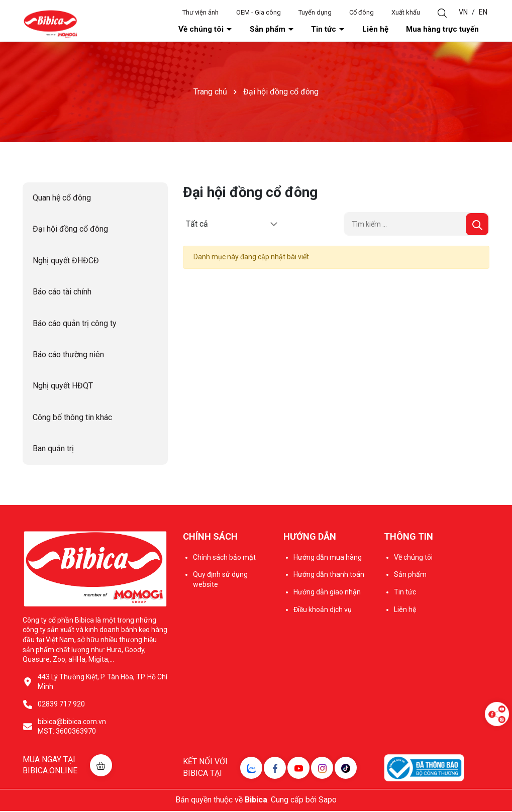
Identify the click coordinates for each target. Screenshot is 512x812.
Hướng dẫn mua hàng (328, 558)
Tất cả (197, 225)
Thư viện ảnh (200, 12)
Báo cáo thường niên (68, 356)
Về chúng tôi (271, 30)
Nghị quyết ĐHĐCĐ (66, 262)
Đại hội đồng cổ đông (70, 230)
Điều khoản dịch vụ (323, 611)
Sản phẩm (322, 30)
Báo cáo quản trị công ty (75, 324)
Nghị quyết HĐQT (63, 387)
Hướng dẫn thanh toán (329, 575)
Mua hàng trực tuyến (453, 30)
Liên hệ (401, 30)
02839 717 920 (61, 705)
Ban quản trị (53, 449)
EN (483, 12)
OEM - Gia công (259, 12)
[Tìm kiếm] (477, 225)
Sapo (328, 801)
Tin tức (364, 30)
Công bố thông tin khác (72, 418)
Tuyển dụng (315, 12)
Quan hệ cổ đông (62, 199)
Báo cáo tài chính (62, 293)
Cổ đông (362, 12)
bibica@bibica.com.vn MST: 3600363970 (72, 728)
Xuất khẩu (406, 12)
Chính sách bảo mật (224, 558)
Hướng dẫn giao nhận (327, 593)
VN (463, 12)
